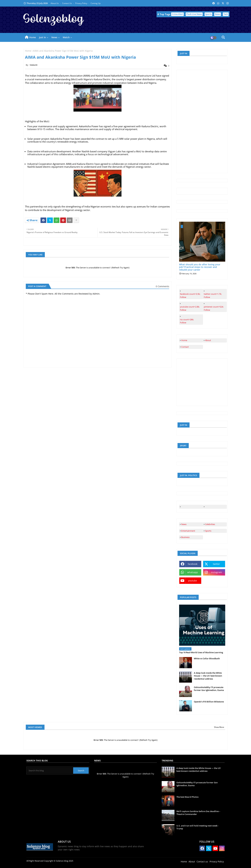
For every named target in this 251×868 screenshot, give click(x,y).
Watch (66, 37)
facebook (193, 564)
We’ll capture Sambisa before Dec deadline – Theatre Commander (198, 813)
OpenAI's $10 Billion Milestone (209, 702)
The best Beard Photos (187, 797)
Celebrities (210, 524)
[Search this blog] (50, 771)
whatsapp (193, 572)
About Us (55, 3)
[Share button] (76, 220)
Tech (226, 14)
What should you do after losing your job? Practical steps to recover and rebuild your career (200, 267)
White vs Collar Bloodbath (207, 658)
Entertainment (188, 531)
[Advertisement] (203, 121)
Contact (185, 347)
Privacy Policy (81, 3)
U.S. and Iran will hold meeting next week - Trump (197, 827)
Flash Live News (194, 14)
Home (33, 37)
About (208, 340)
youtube (192, 581)
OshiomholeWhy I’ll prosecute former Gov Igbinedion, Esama (209, 689)
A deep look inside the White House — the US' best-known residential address (208, 676)
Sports (208, 14)
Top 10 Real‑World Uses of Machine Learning (201, 652)
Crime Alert (177, 14)
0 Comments (162, 286)
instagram (216, 572)
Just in (43, 37)
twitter (216, 564)
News (218, 14)
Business (185, 537)
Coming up (96, 3)
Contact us (67, 3)
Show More (219, 727)
